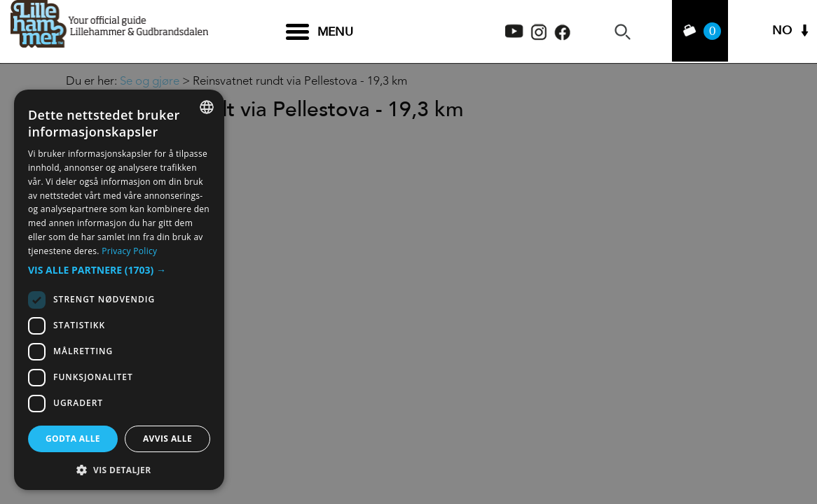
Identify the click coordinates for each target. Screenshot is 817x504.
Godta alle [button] (73, 439)
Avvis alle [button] (167, 439)
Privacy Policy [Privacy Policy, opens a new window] (129, 251)
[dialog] (119, 290)
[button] (119, 270)
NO (782, 32)
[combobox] (207, 107)
